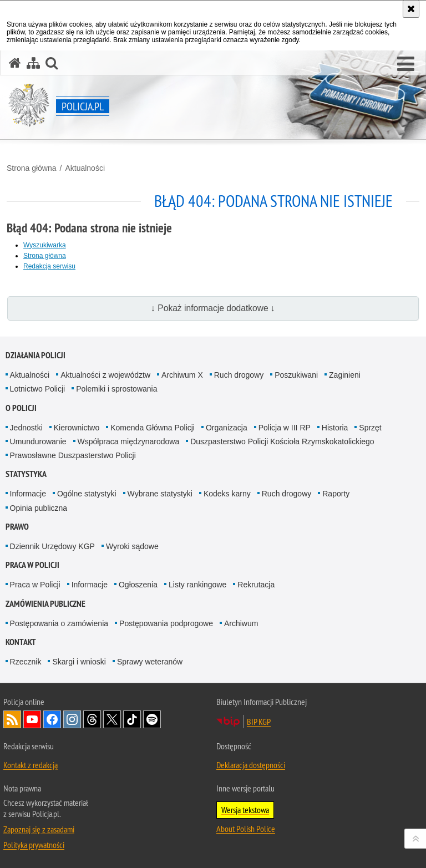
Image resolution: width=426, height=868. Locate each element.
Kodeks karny (227, 494)
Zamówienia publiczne (45, 604)
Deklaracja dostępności (251, 765)
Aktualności (85, 168)
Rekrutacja (256, 585)
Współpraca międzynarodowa (129, 441)
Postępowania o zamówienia (59, 623)
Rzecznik (26, 662)
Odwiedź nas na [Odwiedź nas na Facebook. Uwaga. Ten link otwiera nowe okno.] (52, 719)
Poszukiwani (296, 375)
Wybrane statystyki (160, 494)
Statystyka (26, 474)
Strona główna (32, 168)
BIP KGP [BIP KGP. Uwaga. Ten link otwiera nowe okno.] (259, 722)
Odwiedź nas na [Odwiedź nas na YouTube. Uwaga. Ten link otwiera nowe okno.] (32, 719)
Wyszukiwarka (45, 245)
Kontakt (21, 642)
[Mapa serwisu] (33, 63)
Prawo (17, 527)
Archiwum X (182, 375)
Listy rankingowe (197, 585)
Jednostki (26, 428)
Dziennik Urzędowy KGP (52, 546)
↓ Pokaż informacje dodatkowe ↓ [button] (213, 308)
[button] (406, 64)
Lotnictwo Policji (38, 389)
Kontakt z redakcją (31, 765)
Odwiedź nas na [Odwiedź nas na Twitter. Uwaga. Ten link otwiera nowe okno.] (112, 719)
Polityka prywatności (34, 845)
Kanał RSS (12, 719)
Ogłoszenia (138, 585)
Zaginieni (345, 375)
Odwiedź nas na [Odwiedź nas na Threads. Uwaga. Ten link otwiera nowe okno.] (92, 719)
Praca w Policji (32, 565)
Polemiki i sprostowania (116, 389)
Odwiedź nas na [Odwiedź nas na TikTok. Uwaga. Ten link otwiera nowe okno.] (132, 719)
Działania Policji (35, 355)
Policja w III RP (285, 428)
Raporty (336, 494)
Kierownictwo (77, 428)
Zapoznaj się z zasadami (39, 829)
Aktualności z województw (105, 375)
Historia (335, 428)
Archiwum (241, 623)
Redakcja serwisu (49, 266)
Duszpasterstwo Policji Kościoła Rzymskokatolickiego (282, 441)
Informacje (28, 494)
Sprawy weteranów (150, 662)
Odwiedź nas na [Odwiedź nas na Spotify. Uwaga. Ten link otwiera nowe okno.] (152, 719)
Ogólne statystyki (87, 494)
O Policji (21, 408)
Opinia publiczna (39, 508)
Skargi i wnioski (79, 662)
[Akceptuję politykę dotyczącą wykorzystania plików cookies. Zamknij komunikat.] (411, 9)
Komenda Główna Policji (153, 428)
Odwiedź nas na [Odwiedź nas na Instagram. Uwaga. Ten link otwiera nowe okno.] (72, 719)
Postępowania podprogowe (166, 623)
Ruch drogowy (239, 375)
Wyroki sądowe (132, 546)
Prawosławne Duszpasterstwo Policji (73, 455)
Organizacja (227, 428)
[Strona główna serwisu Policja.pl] (15, 63)
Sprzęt (370, 428)
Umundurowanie (38, 441)
